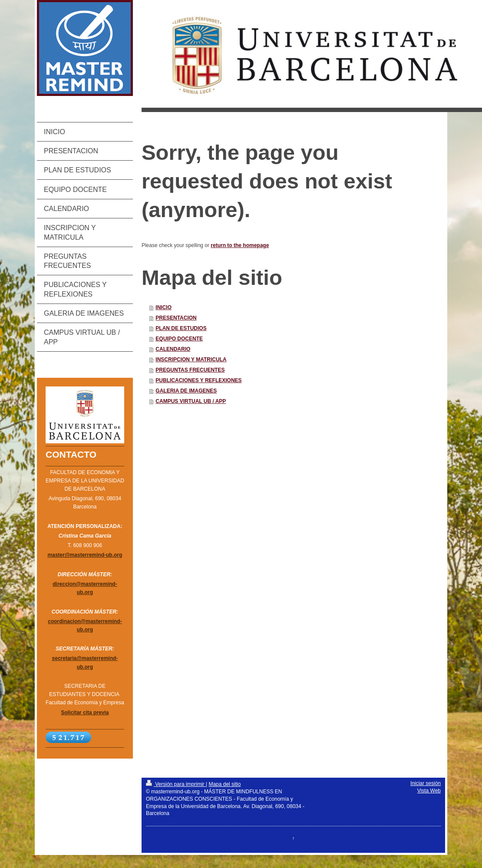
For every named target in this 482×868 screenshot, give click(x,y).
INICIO (163, 307)
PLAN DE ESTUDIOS (181, 328)
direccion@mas (72, 584)
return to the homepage (240, 245)
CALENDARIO (173, 349)
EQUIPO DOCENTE (179, 339)
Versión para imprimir (176, 784)
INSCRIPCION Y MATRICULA (191, 360)
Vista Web (429, 791)
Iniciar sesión (426, 783)
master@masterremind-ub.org (85, 555)
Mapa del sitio (224, 784)
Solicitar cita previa (85, 713)
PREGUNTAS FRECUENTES (190, 370)
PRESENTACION (176, 318)
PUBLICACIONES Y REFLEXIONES (198, 380)
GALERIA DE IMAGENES (186, 391)
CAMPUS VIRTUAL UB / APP (191, 401)
